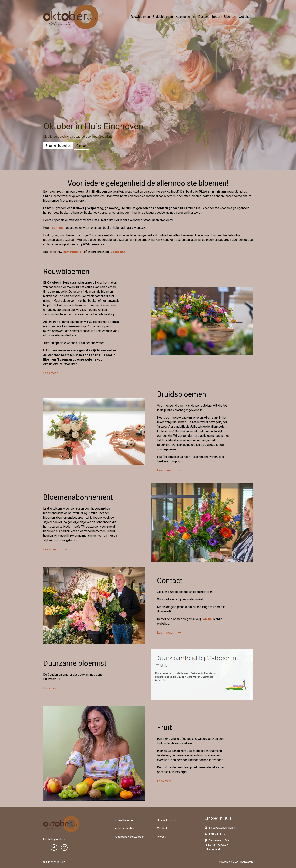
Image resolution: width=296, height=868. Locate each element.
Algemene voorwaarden (130, 837)
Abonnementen (186, 17)
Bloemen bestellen (58, 146)
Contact (204, 17)
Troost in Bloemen (224, 17)
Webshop (245, 17)
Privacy (161, 837)
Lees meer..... (55, 373)
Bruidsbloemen (163, 17)
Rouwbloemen (140, 17)
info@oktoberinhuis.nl (220, 828)
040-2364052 (215, 834)
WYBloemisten (244, 862)
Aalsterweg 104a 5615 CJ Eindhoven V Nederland (217, 845)
